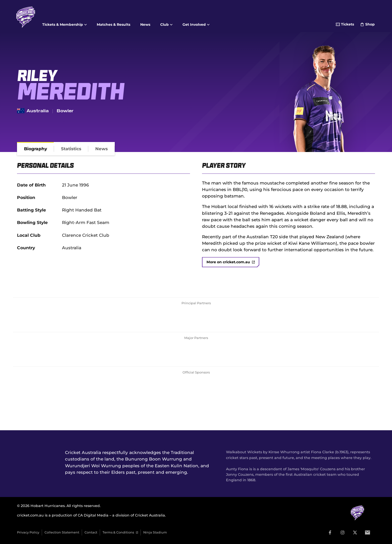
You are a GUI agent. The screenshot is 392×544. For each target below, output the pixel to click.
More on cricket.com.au (231, 262)
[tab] (35, 149)
